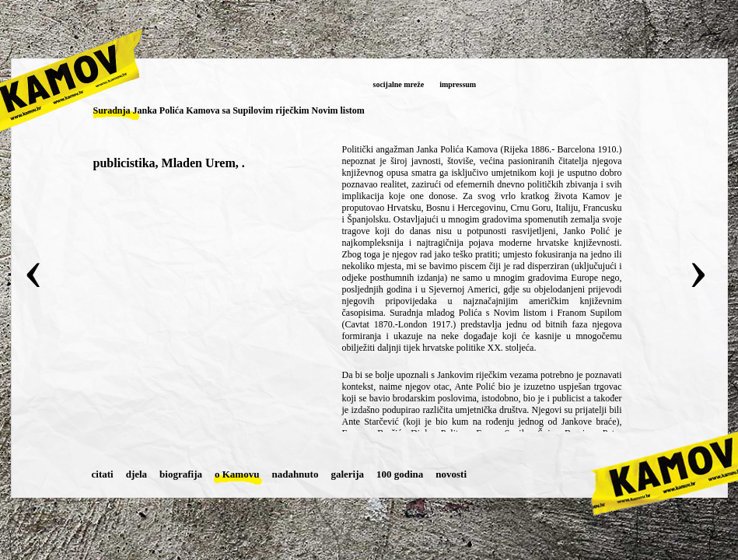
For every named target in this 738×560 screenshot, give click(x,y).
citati (103, 474)
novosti (451, 474)
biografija (181, 474)
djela (136, 474)
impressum (458, 84)
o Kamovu (237, 474)
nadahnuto (295, 474)
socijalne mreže (399, 84)
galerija (347, 474)
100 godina (400, 474)
